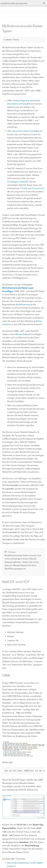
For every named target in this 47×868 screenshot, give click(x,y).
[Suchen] (44, 3)
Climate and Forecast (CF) (32, 188)
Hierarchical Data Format (24, 131)
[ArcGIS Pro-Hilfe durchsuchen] (21, 3)
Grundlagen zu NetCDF (18, 182)
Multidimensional (24, 304)
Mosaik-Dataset (23, 334)
